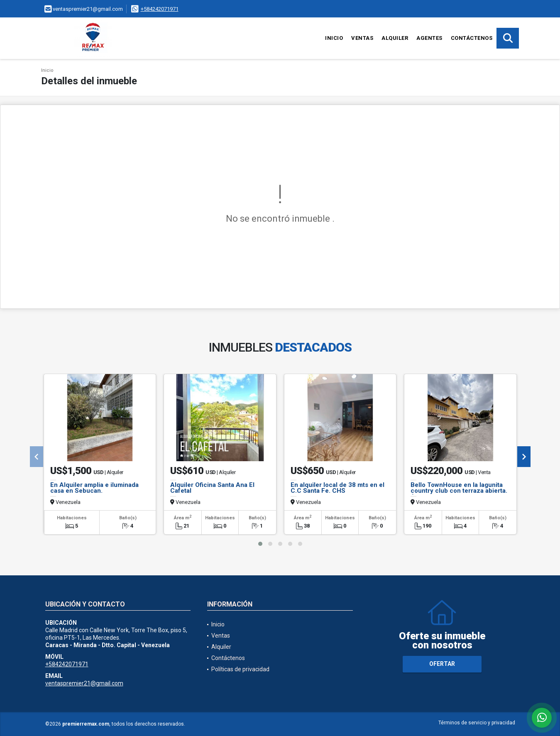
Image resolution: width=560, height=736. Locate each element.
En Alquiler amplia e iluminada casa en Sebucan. (94, 488)
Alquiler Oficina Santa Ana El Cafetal (212, 488)
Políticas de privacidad (240, 669)
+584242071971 (160, 9)
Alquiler (395, 38)
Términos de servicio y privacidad (477, 723)
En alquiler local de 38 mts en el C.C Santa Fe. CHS (337, 488)
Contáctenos (472, 38)
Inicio (334, 38)
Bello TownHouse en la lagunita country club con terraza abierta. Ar (459, 491)
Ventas (362, 38)
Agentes (429, 38)
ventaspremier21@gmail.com (84, 683)
